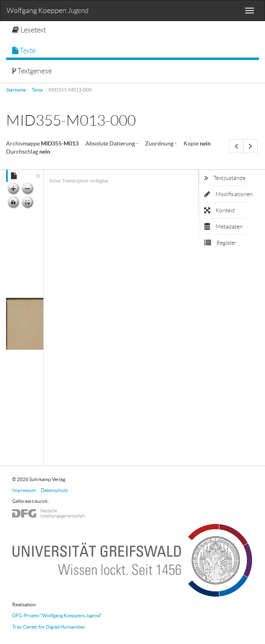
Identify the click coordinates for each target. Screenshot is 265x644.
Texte (24, 51)
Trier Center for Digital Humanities (48, 627)
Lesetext (29, 30)
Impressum (24, 490)
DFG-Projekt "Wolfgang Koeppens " (57, 615)
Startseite (16, 90)
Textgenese (32, 71)
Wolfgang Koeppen (47, 11)
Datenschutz (54, 490)
